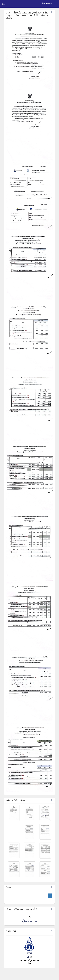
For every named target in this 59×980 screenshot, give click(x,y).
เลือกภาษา (46, 4)
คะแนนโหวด (29, 921)
